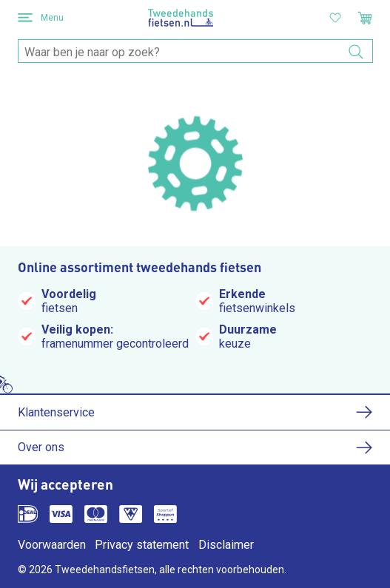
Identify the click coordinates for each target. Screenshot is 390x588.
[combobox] (195, 52)
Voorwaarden (52, 545)
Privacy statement (142, 545)
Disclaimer (226, 545)
